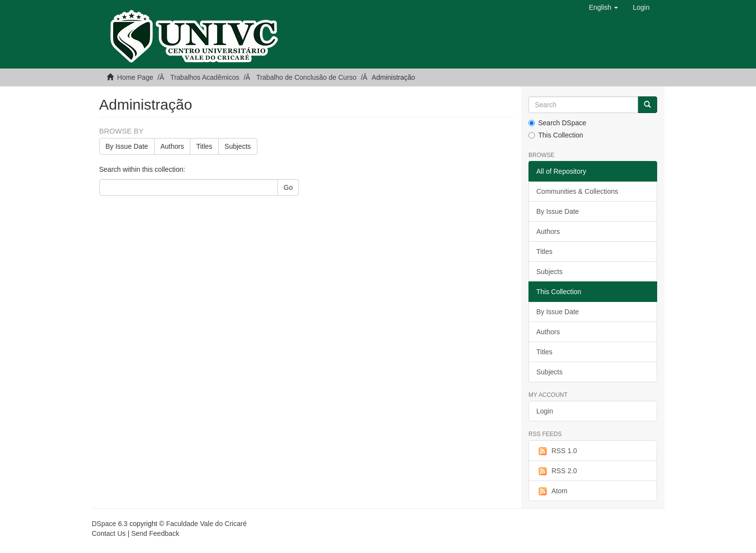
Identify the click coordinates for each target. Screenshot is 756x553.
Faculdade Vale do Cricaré (206, 524)
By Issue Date (127, 146)
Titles (204, 146)
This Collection (556, 135)
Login (545, 411)
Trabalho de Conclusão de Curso (307, 77)
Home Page (135, 77)
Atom (552, 491)
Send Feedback (155, 533)
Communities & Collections (577, 191)
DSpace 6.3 (110, 524)
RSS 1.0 (557, 451)
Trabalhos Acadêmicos (205, 77)
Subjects (238, 146)
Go (288, 187)
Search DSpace (557, 123)
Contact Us (109, 533)
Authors (172, 146)
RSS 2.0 (557, 471)
